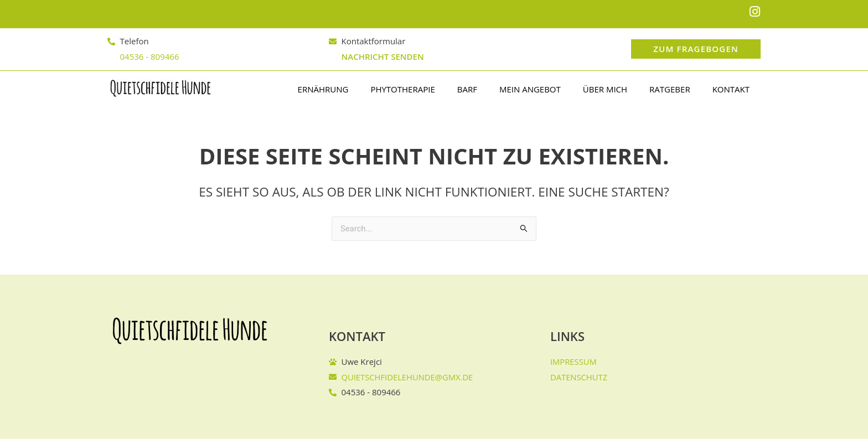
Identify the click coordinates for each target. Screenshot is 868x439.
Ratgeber (670, 89)
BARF (467, 89)
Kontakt (731, 89)
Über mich (605, 89)
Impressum (574, 361)
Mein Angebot (530, 89)
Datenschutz (579, 376)
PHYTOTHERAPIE (402, 89)
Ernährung (323, 89)
